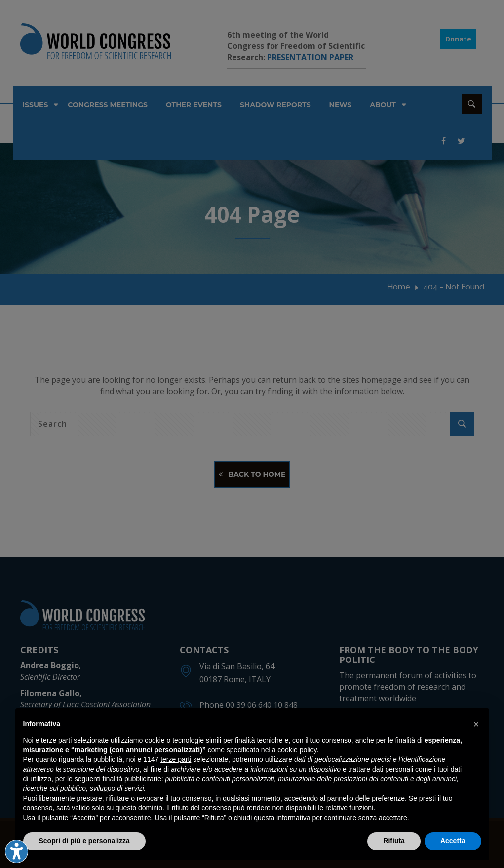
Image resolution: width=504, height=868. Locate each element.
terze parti (176, 759)
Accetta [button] (453, 841)
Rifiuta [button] (394, 841)
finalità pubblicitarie (132, 779)
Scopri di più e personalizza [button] (84, 841)
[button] (476, 724)
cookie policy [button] (297, 750)
